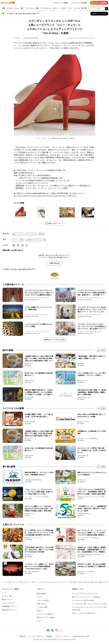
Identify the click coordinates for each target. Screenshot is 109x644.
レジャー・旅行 (18, 240)
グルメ (17, 8)
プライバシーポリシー (63, 636)
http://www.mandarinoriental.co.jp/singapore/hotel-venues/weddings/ (40, 196)
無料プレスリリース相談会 (46, 617)
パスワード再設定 (43, 600)
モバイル (77, 8)
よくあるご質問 (42, 607)
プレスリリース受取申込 (45, 614)
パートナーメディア (8, 603)
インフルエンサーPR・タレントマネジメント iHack (89, 604)
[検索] (107, 9)
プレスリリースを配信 (61, 3)
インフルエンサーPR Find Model (83, 600)
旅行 (22, 8)
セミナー (40, 621)
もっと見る (101, 350)
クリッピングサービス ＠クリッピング (85, 594)
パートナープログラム (36, 636)
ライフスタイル (46, 8)
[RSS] (61, 630)
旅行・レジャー (18, 234)
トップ (3, 582)
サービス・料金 (7, 596)
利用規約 (49, 636)
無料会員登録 (41, 594)
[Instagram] (57, 630)
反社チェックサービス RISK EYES (84, 613)
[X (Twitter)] (18, 245)
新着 (4, 8)
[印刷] (27, 245)
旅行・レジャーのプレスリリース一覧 (21, 582)
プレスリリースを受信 (79, 3)
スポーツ (56, 8)
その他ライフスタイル (34, 240)
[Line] (22, 245)
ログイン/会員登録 (99, 3)
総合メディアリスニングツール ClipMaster (86, 597)
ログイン (40, 597)
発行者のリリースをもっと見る (54, 340)
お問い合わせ (54, 263)
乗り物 (84, 8)
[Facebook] (14, 245)
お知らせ (40, 611)
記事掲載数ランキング (9, 606)
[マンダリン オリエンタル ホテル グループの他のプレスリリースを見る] (99, 14)
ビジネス (63, 8)
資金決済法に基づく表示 (81, 636)
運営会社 (22, 636)
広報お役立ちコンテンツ (10, 610)
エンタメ (10, 8)
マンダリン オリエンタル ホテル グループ (81, 38)
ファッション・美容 (32, 8)
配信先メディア (7, 600)
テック (70, 8)
